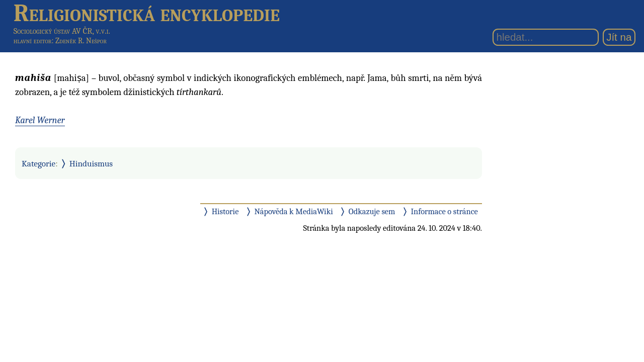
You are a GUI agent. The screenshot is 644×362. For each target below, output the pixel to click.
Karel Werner (40, 120)
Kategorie (38, 163)
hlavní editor (33, 41)
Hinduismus (91, 163)
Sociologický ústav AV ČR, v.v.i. (62, 31)
